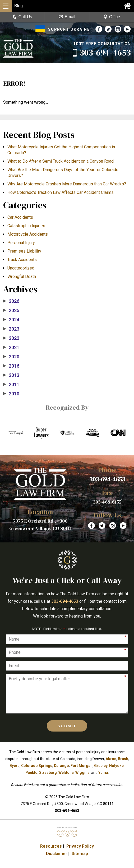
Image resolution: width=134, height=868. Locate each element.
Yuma (103, 773)
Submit (67, 726)
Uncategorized (21, 268)
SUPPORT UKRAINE (63, 29)
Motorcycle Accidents (28, 234)
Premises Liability (24, 251)
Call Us (22, 17)
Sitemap (80, 854)
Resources (51, 846)
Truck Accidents (22, 260)
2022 (11, 338)
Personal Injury (21, 243)
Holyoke (116, 766)
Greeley (101, 766)
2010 (11, 394)
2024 (11, 320)
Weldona (66, 773)
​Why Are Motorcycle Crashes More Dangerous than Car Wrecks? (67, 184)
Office (112, 17)
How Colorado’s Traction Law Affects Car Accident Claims (61, 192)
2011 (11, 385)
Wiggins (82, 773)
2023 (11, 329)
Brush (123, 759)
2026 (11, 301)
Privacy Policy (80, 846)
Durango (61, 766)
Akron (111, 759)
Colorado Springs (37, 766)
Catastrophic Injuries (26, 226)
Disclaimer (57, 854)
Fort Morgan (82, 766)
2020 (11, 357)
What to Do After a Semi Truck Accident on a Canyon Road (61, 161)
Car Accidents (20, 217)
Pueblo (31, 773)
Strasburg (48, 773)
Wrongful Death (22, 277)
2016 (11, 366)
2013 (11, 375)
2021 (11, 348)
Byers (15, 766)
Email (67, 17)
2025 (11, 310)
